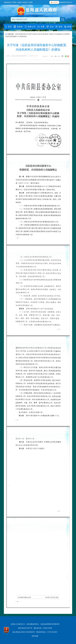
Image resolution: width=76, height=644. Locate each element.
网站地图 (35, 636)
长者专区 (54, 2)
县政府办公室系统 (63, 34)
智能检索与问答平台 (66, 2)
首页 (17, 34)
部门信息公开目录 (36, 34)
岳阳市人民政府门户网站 (25, 2)
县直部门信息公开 (49, 34)
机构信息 (24, 36)
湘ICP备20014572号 (25, 628)
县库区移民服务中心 (12, 36)
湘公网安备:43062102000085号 (24, 632)
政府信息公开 (24, 34)
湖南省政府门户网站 (10, 2)
